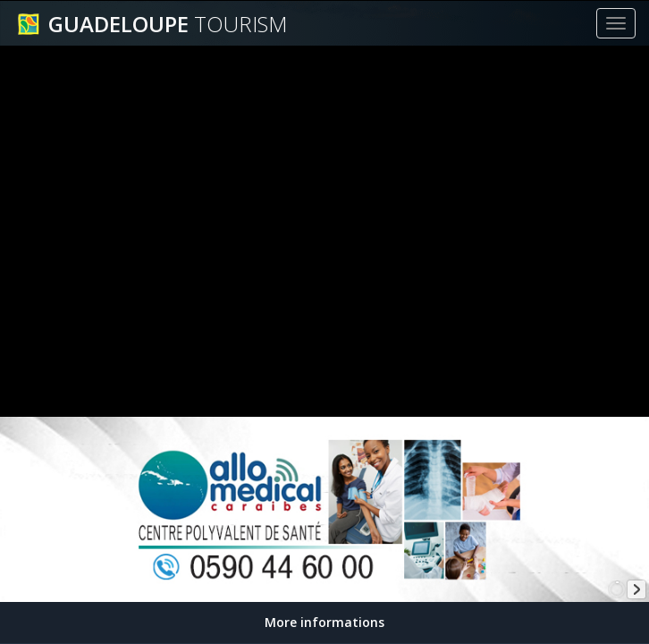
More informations (324, 622)
